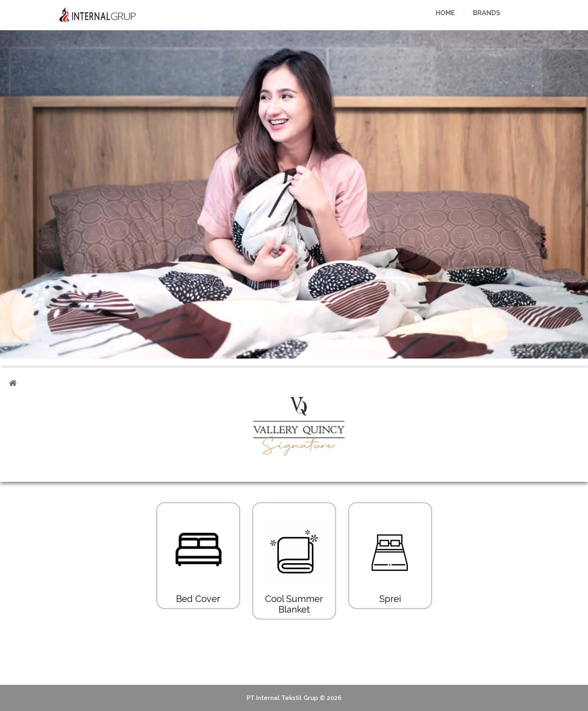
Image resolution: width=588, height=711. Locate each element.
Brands (487, 13)
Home (445, 13)
